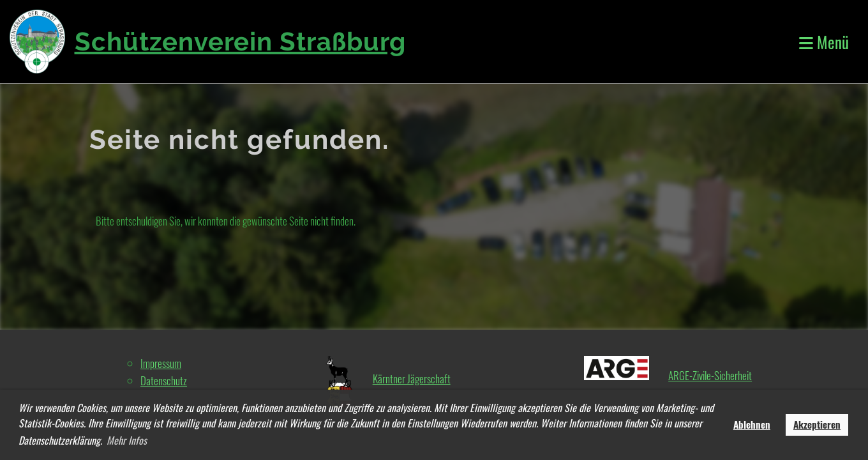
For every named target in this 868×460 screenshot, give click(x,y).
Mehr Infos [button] (127, 440)
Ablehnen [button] (752, 424)
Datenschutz (164, 380)
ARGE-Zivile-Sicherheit (710, 375)
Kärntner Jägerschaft (412, 379)
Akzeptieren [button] (817, 424)
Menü (824, 42)
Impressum (161, 363)
